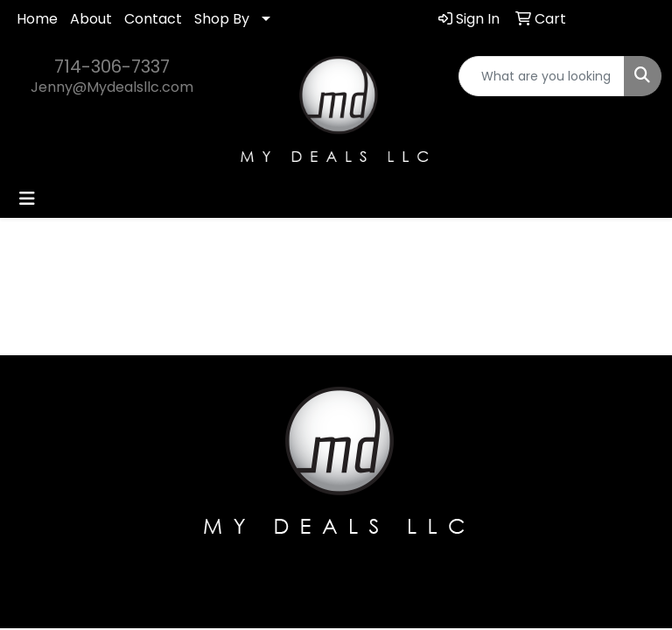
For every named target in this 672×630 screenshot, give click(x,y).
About (91, 19)
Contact (153, 19)
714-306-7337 (112, 66)
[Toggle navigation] (27, 199)
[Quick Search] (542, 76)
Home (37, 19)
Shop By (222, 19)
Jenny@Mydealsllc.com (112, 87)
